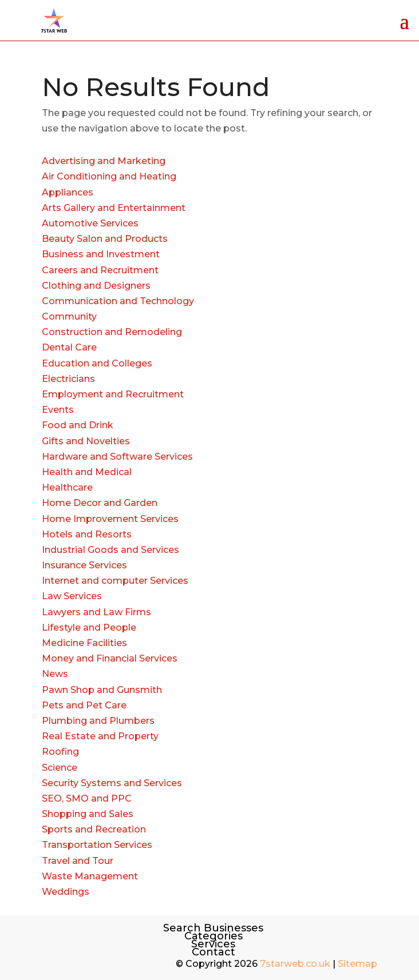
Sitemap (357, 964)
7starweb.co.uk (295, 964)
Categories (214, 936)
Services (213, 944)
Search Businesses (213, 928)
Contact (214, 952)
